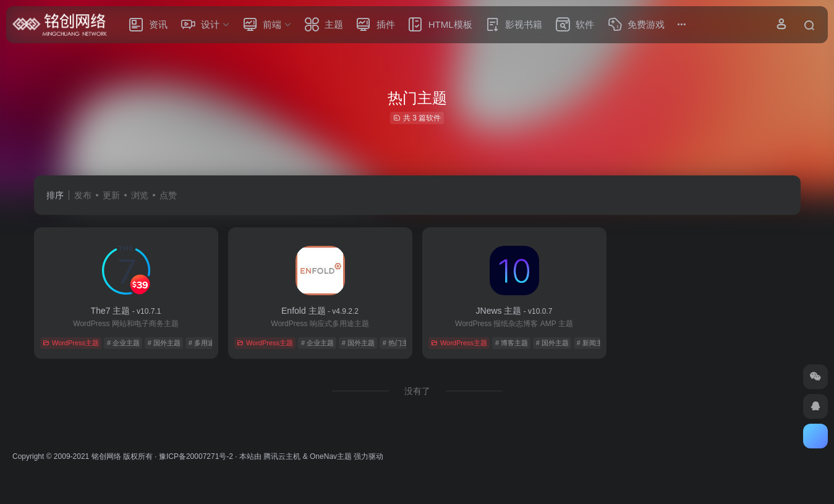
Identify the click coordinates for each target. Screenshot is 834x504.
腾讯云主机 (282, 456)
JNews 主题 (514, 311)
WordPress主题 (71, 343)
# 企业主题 (123, 343)
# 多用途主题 (208, 343)
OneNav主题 (331, 456)
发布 (83, 195)
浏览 (140, 195)
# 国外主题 (164, 343)
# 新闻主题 (593, 343)
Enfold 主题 (320, 311)
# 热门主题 (399, 343)
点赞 (168, 195)
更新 (111, 195)
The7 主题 (126, 311)
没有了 (417, 391)
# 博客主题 (512, 343)
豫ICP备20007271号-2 (196, 456)
